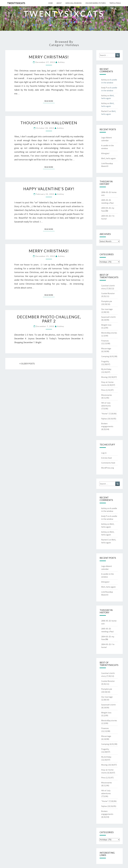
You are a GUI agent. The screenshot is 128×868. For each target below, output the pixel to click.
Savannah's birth (108, 317)
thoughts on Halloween (49, 123)
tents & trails (115, 3)
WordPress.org (108, 468)
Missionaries (107, 395)
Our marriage (107, 309)
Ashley (61, 62)
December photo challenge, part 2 (49, 319)
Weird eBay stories (109, 333)
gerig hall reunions (73, 3)
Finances (105, 341)
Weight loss (106, 325)
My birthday (106, 369)
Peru (103, 390)
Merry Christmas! (49, 57)
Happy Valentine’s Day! (49, 189)
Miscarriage (106, 348)
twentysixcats (16, 3)
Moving (104, 377)
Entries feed (106, 458)
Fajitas (104, 419)
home (51, 3)
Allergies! (105, 153)
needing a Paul (107, 203)
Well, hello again (108, 158)
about (59, 3)
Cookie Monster (108, 293)
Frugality (105, 361)
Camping (105, 356)
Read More (50, 101)
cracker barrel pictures (96, 3)
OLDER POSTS (27, 364)
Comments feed (108, 463)
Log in (104, 453)
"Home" (105, 414)
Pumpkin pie (107, 301)
